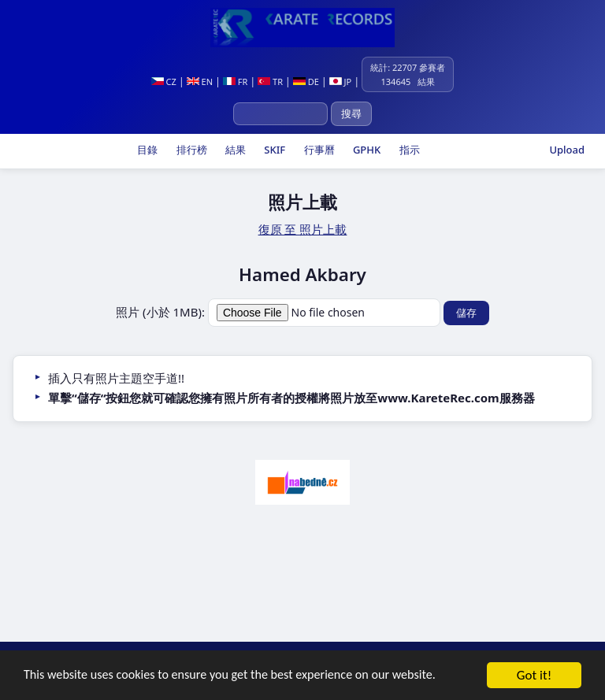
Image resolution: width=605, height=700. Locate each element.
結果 (234, 150)
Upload (567, 150)
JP (341, 81)
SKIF (273, 150)
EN (200, 81)
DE (306, 81)
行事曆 (317, 150)
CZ (164, 81)
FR (235, 81)
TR (270, 81)
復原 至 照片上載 (303, 229)
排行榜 (190, 150)
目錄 (146, 150)
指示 (408, 150)
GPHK (366, 150)
